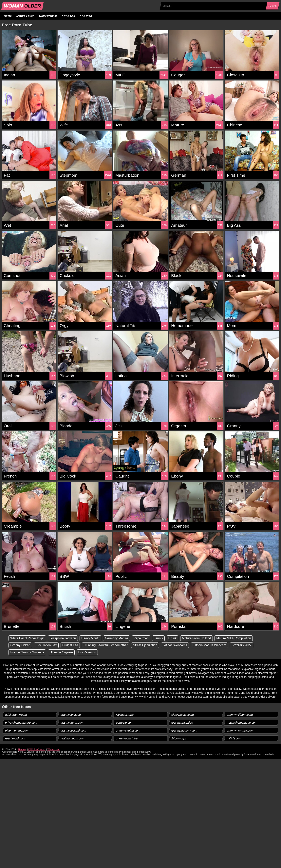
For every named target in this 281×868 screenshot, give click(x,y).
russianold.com (15, 739)
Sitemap (22, 750)
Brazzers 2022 (247, 645)
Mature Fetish (25, 16)
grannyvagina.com (128, 731)
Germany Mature (119, 638)
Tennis (162, 638)
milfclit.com (234, 739)
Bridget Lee (72, 645)
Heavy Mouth (92, 638)
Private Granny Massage (28, 652)
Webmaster (54, 750)
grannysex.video (182, 723)
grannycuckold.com (73, 731)
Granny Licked (21, 645)
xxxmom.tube (125, 715)
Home (8, 16)
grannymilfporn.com (240, 715)
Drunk (177, 638)
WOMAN (22, 6)
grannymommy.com (184, 731)
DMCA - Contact (37, 750)
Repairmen (144, 638)
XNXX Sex (68, 16)
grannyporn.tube (127, 739)
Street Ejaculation (149, 645)
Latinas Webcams (179, 645)
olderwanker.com (183, 715)
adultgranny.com (16, 715)
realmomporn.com (73, 739)
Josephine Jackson (64, 638)
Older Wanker (48, 16)
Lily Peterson (89, 652)
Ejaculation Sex (47, 645)
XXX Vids (86, 16)
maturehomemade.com (242, 723)
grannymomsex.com (240, 731)
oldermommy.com (17, 731)
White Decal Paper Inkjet (28, 638)
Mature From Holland (201, 638)
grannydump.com (72, 723)
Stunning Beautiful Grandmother (108, 645)
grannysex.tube (71, 715)
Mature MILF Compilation (239, 638)
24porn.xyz (179, 739)
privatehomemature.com (21, 723)
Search (272, 6)
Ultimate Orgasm (63, 652)
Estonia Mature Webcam (214, 645)
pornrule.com (125, 723)
